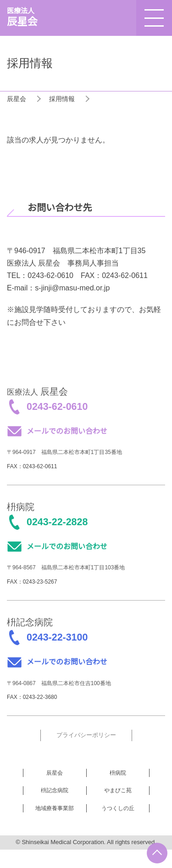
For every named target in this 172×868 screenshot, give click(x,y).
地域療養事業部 (55, 808)
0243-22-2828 (57, 522)
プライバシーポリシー (86, 735)
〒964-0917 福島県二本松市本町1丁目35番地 (64, 452)
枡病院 (118, 773)
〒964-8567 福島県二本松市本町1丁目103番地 (66, 567)
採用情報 (62, 99)
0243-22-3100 (57, 637)
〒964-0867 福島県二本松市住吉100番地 (59, 683)
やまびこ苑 (118, 790)
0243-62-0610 (57, 407)
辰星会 (17, 99)
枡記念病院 (55, 790)
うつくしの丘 (118, 808)
